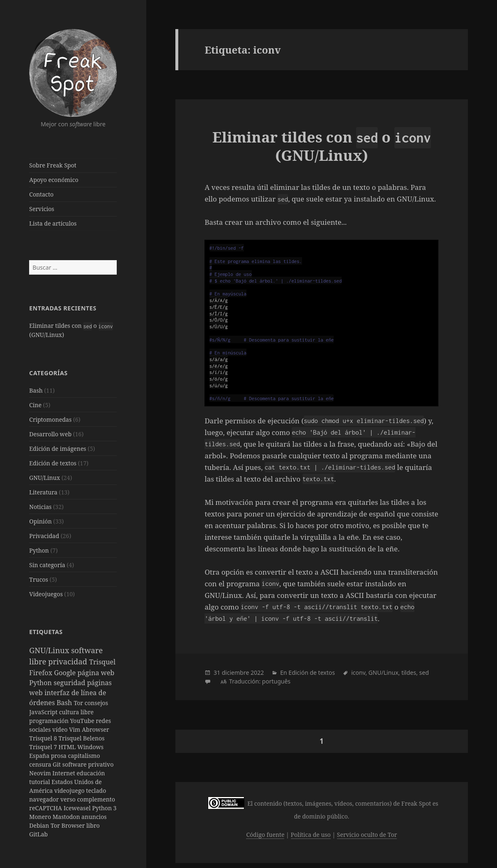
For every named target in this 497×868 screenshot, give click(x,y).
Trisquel (102, 662)
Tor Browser (69, 825)
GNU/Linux (44, 478)
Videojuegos (46, 594)
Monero (41, 817)
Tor (79, 703)
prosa (59, 756)
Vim (75, 729)
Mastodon (67, 817)
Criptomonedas (50, 419)
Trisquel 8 (44, 738)
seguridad (70, 683)
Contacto (41, 194)
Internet (64, 773)
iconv (358, 673)
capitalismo (84, 756)
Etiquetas (46, 632)
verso (69, 799)
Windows (90, 747)
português (276, 681)
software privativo (88, 764)
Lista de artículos (53, 223)
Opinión (40, 521)
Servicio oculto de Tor (367, 835)
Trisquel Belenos (82, 738)
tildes (409, 673)
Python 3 (105, 808)
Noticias (40, 507)
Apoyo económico (54, 180)
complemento (96, 799)
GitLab (38, 834)
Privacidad (44, 536)
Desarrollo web (50, 434)
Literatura (43, 492)
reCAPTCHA (46, 808)
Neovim (41, 773)
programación (49, 721)
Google (66, 673)
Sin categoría (47, 565)
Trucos (38, 579)
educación (91, 773)
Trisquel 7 (44, 747)
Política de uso (311, 835)
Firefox (42, 673)
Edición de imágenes (58, 449)
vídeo (61, 729)
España (40, 756)
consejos (96, 703)
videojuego (70, 791)
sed (424, 673)
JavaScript (44, 712)
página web (96, 673)
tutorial (40, 782)
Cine (35, 405)
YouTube (83, 721)
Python (39, 550)
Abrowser (96, 729)
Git (58, 764)
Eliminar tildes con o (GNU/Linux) (322, 146)
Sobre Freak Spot (53, 165)
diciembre (236, 673)
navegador (45, 799)
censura (41, 764)
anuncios (94, 817)
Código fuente (265, 835)
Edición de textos (53, 463)
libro (93, 825)
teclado (96, 791)
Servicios (42, 209)
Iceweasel (78, 808)
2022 (257, 673)
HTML (68, 747)
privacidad (69, 661)
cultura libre (76, 712)
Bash (36, 390)
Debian (40, 825)
